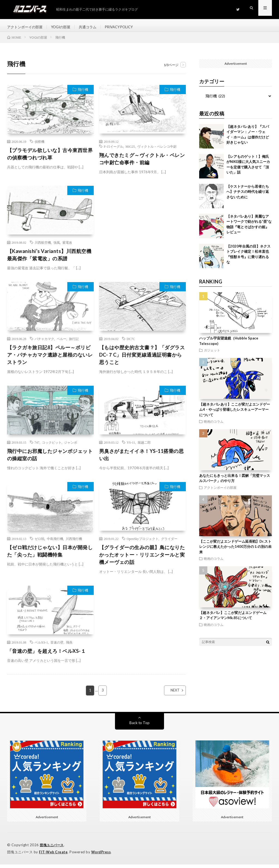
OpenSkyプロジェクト (143, 542)
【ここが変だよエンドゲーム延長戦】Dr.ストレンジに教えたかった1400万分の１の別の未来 (235, 550)
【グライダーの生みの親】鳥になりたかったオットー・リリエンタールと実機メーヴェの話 (142, 558)
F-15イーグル (113, 150)
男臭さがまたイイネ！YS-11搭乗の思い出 (142, 458)
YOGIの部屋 (64, 27)
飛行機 (83, 93)
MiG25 (130, 150)
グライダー (169, 542)
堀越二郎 (144, 446)
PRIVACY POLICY (127, 27)
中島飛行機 (55, 542)
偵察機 (40, 145)
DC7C (131, 343)
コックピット (52, 446)
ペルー (62, 343)
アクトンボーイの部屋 (26, 27)
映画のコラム (214, 425)
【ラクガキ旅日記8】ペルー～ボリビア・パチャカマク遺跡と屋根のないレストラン (50, 359)
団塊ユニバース (53, 849)
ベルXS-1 (41, 646)
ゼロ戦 (40, 542)
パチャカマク (44, 343)
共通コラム (93, 27)
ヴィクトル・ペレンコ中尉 (157, 150)
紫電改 (67, 246)
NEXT (170, 694)
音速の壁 (57, 646)
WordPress (103, 856)
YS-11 (131, 446)
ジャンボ (71, 446)
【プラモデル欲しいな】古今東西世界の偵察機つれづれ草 (50, 158)
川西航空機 (43, 246)
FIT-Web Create (54, 856)
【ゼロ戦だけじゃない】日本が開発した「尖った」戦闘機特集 (50, 555)
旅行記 (74, 343)
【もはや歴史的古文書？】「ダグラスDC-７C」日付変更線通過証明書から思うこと (142, 359)
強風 (57, 246)
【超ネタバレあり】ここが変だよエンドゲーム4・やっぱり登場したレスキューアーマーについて (235, 413)
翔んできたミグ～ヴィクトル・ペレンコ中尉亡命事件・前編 (142, 163)
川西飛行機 (74, 542)
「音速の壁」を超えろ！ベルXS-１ (47, 655)
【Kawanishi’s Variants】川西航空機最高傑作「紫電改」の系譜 (49, 259)
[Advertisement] (142, 230)
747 (37, 446)
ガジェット (212, 354)
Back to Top (139, 727)
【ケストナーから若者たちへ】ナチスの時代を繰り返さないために (248, 195)
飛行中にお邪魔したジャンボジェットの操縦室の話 (50, 458)
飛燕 (69, 646)
